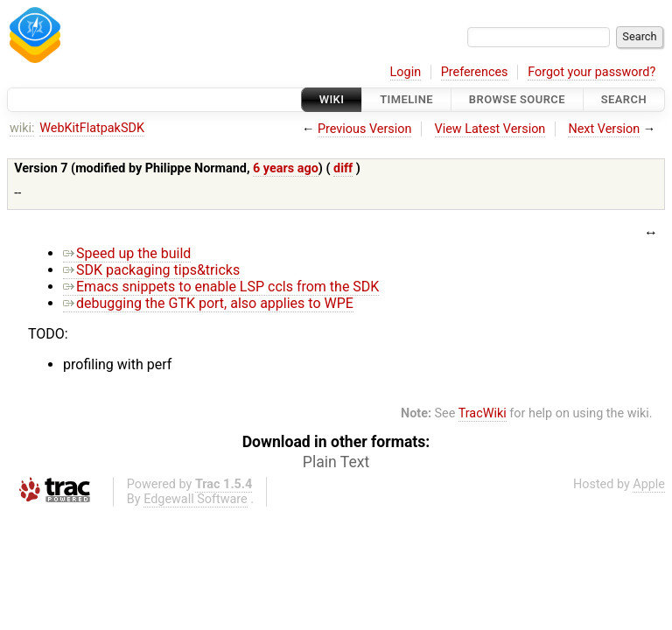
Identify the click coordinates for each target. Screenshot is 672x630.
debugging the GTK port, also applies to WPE (208, 303)
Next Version (604, 129)
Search (624, 99)
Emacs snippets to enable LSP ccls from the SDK (221, 287)
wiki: (22, 128)
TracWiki (483, 413)
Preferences (475, 72)
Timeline (406, 99)
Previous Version (364, 129)
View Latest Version (490, 129)
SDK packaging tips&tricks (151, 270)
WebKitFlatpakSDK (92, 128)
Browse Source (517, 99)
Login (406, 72)
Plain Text (336, 462)
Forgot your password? (591, 72)
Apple (649, 484)
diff (343, 168)
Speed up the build (127, 253)
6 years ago (286, 168)
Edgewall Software (196, 499)
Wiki (332, 99)
